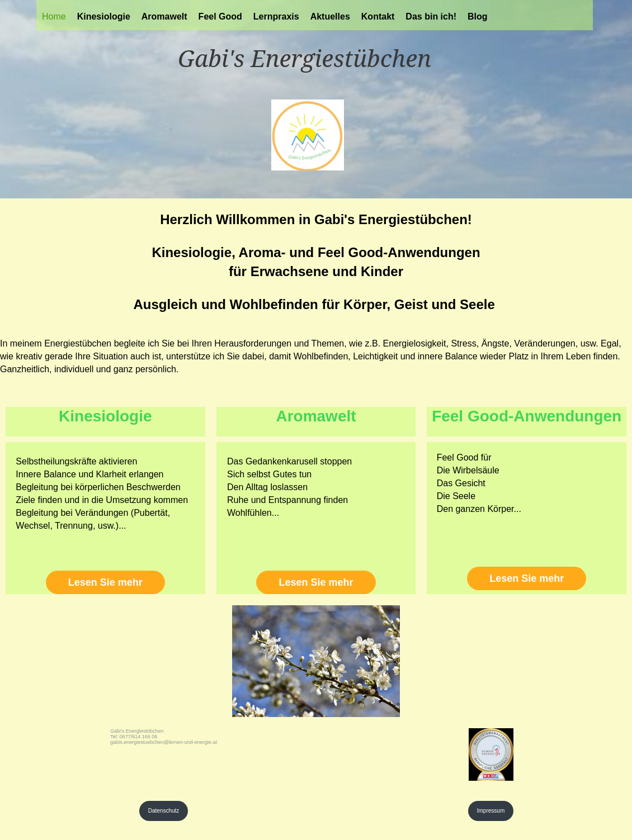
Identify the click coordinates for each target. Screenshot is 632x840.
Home (54, 16)
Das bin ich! (431, 16)
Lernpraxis (276, 16)
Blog (478, 16)
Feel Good (220, 16)
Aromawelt (164, 16)
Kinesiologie (104, 16)
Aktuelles (330, 16)
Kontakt (378, 16)
